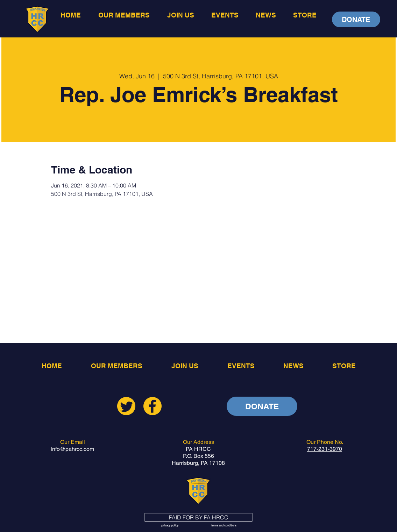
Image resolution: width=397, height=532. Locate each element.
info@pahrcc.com (72, 449)
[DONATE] (356, 19)
